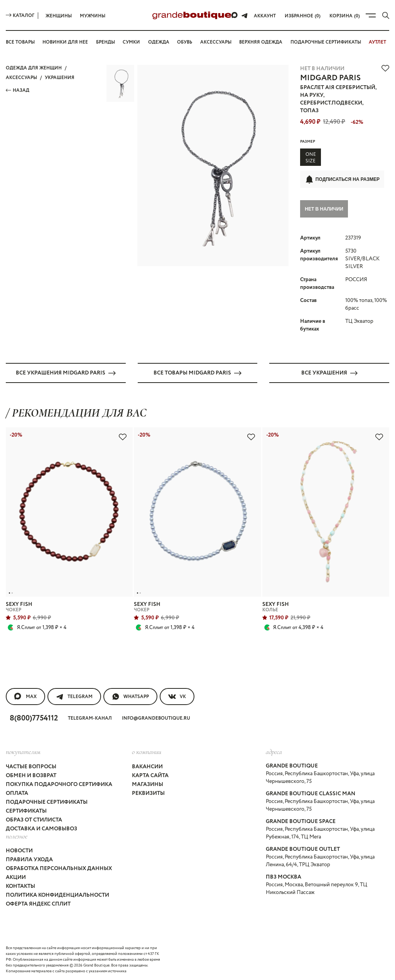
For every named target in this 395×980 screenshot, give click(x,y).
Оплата (17, 793)
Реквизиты (148, 793)
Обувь (185, 42)
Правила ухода (29, 859)
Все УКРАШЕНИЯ (329, 373)
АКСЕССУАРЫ (21, 78)
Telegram (74, 697)
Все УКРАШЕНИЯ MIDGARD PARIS (66, 373)
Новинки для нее (65, 42)
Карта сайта (150, 775)
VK (177, 697)
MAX (25, 697)
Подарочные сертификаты (326, 42)
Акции (16, 877)
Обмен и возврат (31, 775)
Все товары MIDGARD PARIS (197, 373)
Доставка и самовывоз (41, 828)
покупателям (23, 752)
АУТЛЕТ (377, 42)
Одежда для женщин (34, 68)
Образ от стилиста (34, 820)
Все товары (20, 42)
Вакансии (147, 766)
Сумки (131, 42)
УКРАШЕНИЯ (60, 78)
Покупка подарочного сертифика (59, 784)
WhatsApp (130, 697)
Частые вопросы (31, 766)
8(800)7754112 (34, 718)
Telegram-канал (90, 718)
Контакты (20, 886)
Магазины (148, 784)
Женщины (59, 16)
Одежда (159, 42)
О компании (147, 752)
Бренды (106, 42)
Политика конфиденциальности (57, 895)
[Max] (235, 15)
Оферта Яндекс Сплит (38, 904)
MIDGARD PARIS (330, 78)
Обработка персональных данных (59, 868)
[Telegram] (245, 15)
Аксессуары (216, 42)
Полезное (17, 836)
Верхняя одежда (261, 42)
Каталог (20, 16)
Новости (19, 850)
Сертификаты (26, 811)
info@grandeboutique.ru (156, 718)
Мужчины (93, 16)
